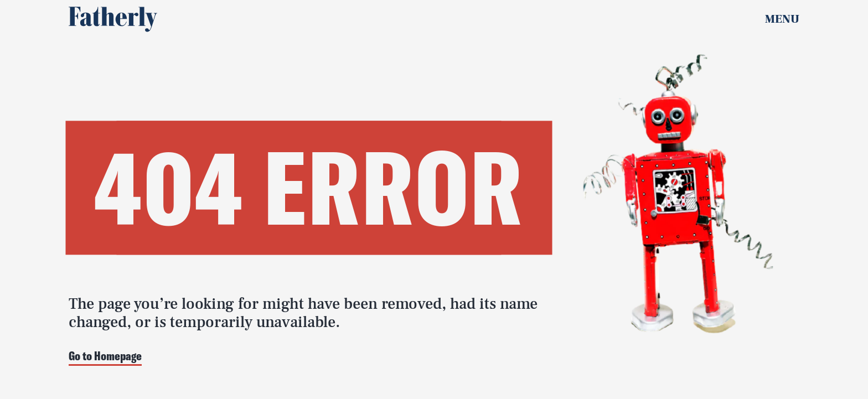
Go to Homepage (105, 357)
